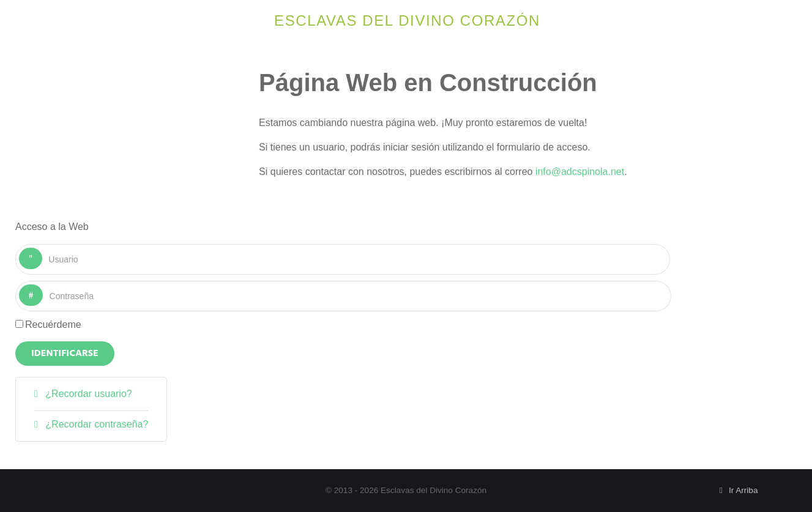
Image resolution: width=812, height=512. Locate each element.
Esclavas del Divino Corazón (407, 20)
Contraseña (43, 285)
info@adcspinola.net (580, 172)
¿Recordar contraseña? (96, 424)
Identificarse (65, 354)
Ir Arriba (737, 490)
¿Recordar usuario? (88, 394)
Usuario (43, 248)
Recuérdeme (53, 325)
